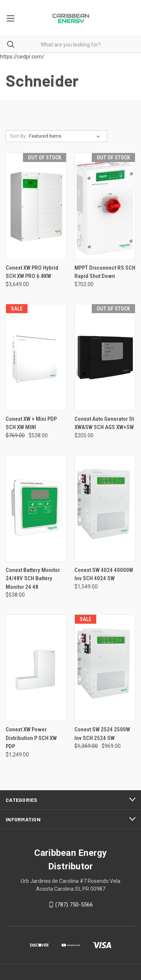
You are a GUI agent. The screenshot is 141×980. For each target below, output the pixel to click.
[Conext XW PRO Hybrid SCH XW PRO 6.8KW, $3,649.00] (36, 206)
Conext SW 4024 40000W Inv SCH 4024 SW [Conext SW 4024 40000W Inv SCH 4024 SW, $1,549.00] (104, 574)
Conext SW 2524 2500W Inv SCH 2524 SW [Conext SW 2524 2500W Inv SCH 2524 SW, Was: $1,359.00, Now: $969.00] (102, 734)
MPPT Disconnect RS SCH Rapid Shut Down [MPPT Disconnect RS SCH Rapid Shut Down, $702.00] (105, 272)
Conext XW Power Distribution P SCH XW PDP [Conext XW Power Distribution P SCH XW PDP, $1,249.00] (31, 738)
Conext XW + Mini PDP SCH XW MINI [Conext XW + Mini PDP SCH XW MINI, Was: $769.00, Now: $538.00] (31, 423)
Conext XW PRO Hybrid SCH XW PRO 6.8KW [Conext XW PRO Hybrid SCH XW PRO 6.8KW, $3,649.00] (32, 272)
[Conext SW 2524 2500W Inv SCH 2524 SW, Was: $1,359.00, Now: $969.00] (105, 668)
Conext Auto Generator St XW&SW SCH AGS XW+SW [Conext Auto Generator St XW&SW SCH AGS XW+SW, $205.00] (104, 423)
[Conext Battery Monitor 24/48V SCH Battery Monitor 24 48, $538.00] (36, 508)
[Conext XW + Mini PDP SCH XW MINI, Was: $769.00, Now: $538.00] (36, 357)
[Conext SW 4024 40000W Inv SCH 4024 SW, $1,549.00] (105, 508)
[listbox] (66, 136)
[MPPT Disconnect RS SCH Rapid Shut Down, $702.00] (105, 206)
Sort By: (18, 136)
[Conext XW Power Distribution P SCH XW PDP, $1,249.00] (36, 668)
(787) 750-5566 (74, 905)
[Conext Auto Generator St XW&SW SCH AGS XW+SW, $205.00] (105, 357)
